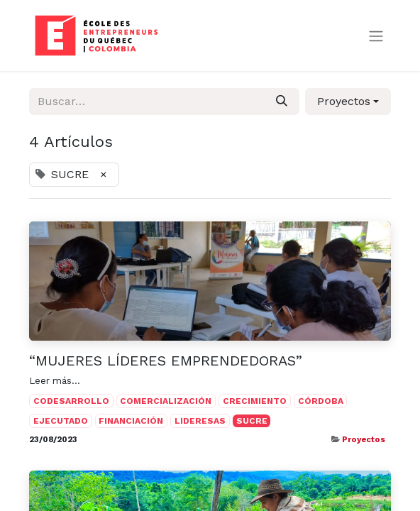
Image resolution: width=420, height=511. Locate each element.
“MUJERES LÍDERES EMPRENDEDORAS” (166, 361)
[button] (348, 101)
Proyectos (364, 439)
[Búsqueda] (282, 101)
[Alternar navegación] (376, 36)
